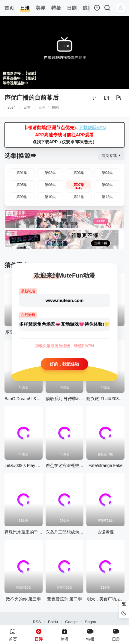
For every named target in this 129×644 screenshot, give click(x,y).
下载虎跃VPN (92, 128)
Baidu (53, 622)
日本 (27, 107)
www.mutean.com (65, 300)
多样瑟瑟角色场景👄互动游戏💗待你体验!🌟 (64, 324)
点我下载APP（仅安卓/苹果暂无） (65, 142)
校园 (55, 107)
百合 (42, 107)
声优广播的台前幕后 (31, 98)
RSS (37, 622)
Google (71, 622)
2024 (12, 107)
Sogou (91, 622)
